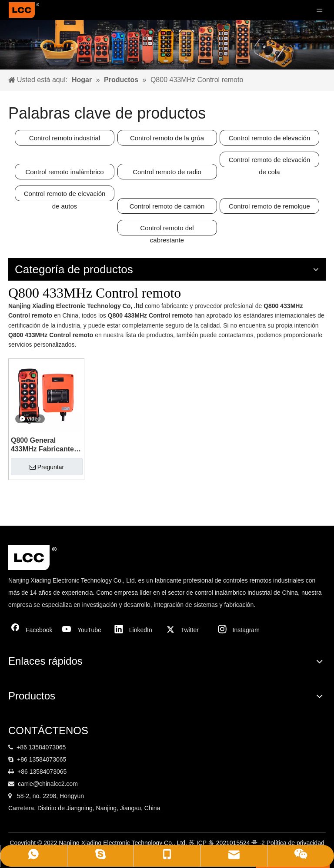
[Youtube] (84, 630)
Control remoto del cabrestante (167, 230)
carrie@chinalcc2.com (48, 784)
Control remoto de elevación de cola (270, 162)
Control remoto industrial (65, 138)
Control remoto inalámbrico (65, 172)
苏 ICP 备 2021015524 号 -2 (228, 843)
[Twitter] (187, 630)
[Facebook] (32, 630)
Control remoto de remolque (269, 206)
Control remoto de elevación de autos (65, 195)
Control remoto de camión (167, 206)
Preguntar (47, 467)
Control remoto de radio (167, 172)
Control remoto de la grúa (167, 138)
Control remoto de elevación (270, 138)
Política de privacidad (296, 843)
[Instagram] (239, 630)
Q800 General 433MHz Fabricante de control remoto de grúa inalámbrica (45, 445)
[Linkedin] (136, 630)
